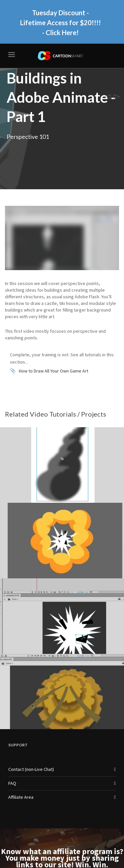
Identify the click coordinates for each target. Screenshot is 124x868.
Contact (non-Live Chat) (31, 733)
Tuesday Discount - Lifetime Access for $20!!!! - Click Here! (61, 21)
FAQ (12, 747)
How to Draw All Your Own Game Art (54, 335)
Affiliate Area (21, 761)
